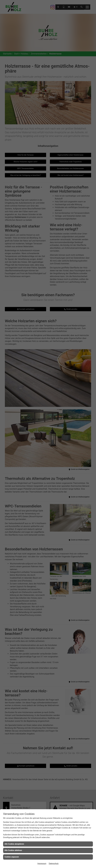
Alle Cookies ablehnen (13, 850)
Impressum (42, 863)
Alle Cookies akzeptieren (14, 844)
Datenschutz (54, 863)
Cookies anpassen (12, 857)
